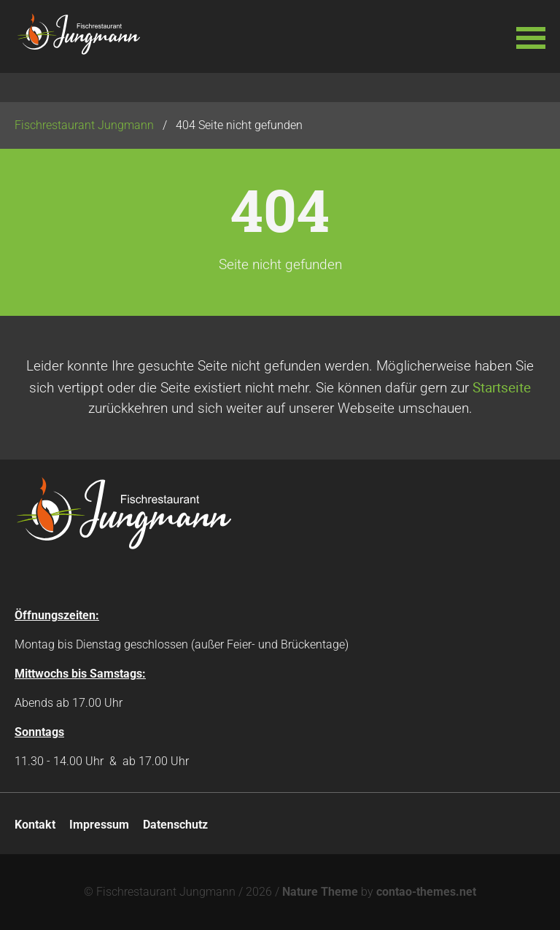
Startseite (502, 387)
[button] (531, 36)
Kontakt (35, 825)
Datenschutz (175, 825)
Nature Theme (320, 892)
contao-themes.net (426, 892)
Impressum (99, 825)
